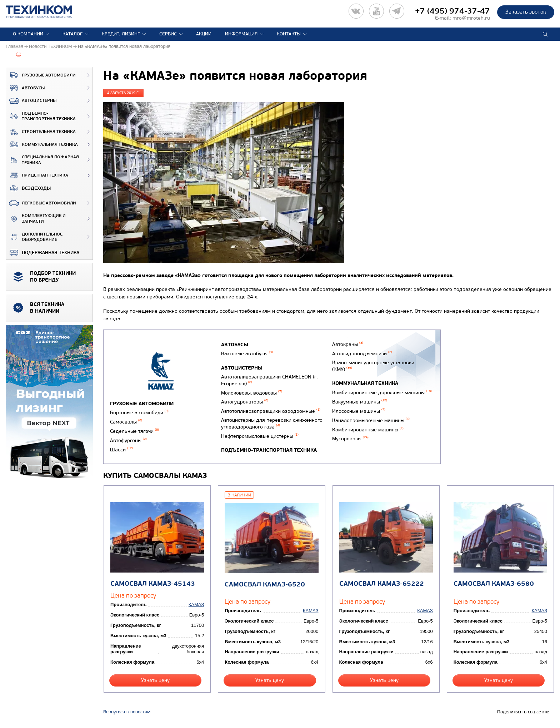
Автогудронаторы (245, 402)
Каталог (72, 34)
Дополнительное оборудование (34, 237)
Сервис (168, 34)
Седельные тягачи (134, 431)
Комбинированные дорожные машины (382, 393)
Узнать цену (155, 680)
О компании (28, 34)
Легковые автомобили (41, 203)
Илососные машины (359, 411)
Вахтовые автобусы (247, 354)
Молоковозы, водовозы (252, 393)
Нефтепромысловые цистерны (260, 436)
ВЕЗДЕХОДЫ (28, 188)
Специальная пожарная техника (42, 160)
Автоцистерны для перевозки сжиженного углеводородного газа (272, 424)
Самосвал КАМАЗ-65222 (382, 584)
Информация (241, 34)
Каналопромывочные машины (371, 420)
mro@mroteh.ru (471, 18)
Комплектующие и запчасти (36, 219)
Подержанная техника (43, 253)
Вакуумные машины (360, 402)
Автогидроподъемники (362, 354)
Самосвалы (126, 422)
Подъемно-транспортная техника (41, 116)
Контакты (289, 34)
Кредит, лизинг (121, 34)
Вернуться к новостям (127, 712)
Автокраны (348, 344)
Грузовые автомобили (41, 75)
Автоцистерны (31, 101)
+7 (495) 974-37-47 (452, 11)
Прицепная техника (37, 175)
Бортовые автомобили (139, 413)
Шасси (121, 450)
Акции (204, 34)
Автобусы (25, 88)
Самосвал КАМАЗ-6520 (265, 585)
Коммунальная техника (42, 144)
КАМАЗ (196, 605)
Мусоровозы (350, 439)
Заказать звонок (526, 12)
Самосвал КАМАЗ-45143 (153, 584)
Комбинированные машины (368, 430)
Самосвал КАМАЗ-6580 (494, 584)
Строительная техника (41, 132)
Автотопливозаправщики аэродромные (271, 411)
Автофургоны (128, 440)
